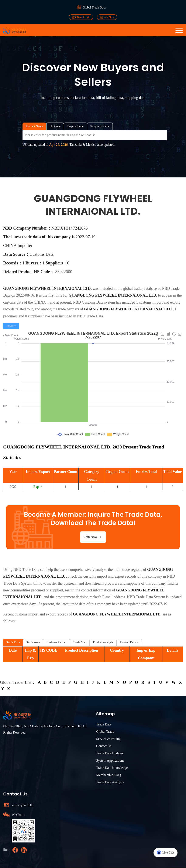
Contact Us (104, 746)
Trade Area (33, 642)
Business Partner (56, 642)
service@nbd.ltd (23, 805)
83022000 (64, 272)
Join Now (93, 537)
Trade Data (13, 642)
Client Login (81, 17)
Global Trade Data (94, 7)
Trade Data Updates (110, 753)
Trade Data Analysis (110, 782)
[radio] (11, 326)
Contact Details (129, 642)
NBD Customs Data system (94, 302)
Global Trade (105, 732)
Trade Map (80, 642)
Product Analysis (103, 642)
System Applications (110, 760)
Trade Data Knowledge (112, 768)
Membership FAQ (108, 775)
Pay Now (107, 17)
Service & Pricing (108, 739)
